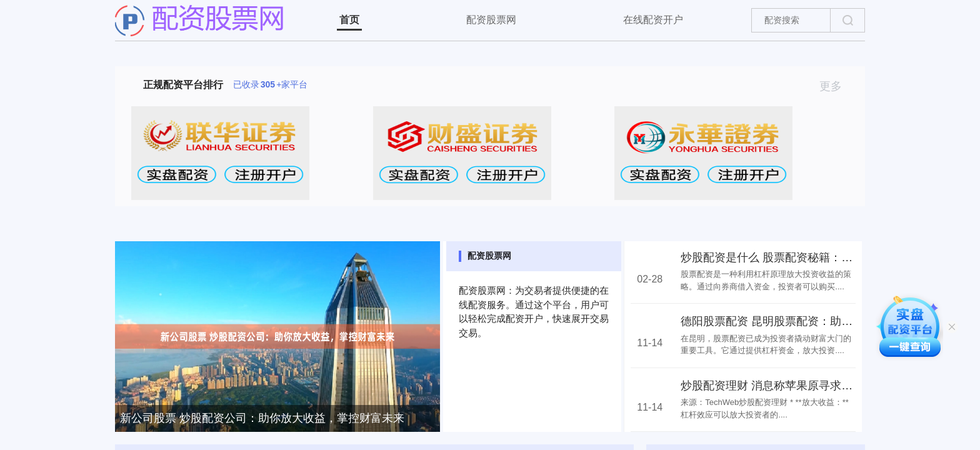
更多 (836, 86)
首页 (349, 20)
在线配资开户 (653, 20)
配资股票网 (491, 20)
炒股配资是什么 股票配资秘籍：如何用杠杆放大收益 (812, 257)
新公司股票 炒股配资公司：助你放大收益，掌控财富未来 (262, 418)
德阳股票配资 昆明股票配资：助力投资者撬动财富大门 (817, 321)
